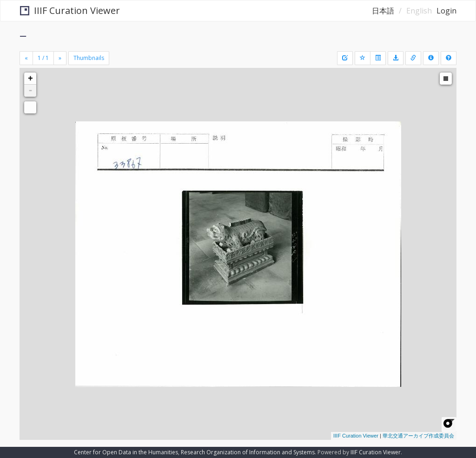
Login (446, 11)
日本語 (383, 11)
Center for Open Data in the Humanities (126, 452)
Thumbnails (89, 58)
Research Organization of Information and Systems (248, 452)
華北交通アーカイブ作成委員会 (418, 436)
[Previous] (26, 58)
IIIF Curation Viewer (70, 10)
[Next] (60, 58)
